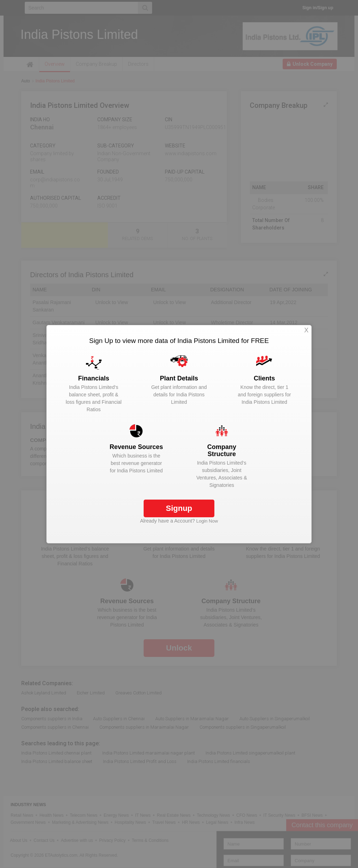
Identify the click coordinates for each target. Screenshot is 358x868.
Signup (179, 508)
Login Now (207, 521)
